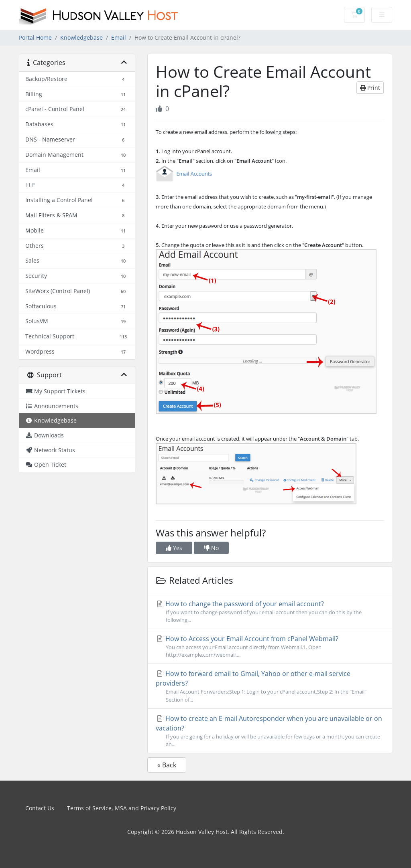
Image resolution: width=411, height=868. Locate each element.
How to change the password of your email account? (270, 612)
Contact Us (40, 808)
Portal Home (35, 37)
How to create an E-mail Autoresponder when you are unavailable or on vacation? (270, 731)
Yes (174, 548)
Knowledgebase (81, 37)
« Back (167, 765)
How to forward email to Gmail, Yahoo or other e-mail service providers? (270, 686)
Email (119, 37)
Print (370, 88)
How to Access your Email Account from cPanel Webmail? (270, 646)
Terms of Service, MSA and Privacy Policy (122, 808)
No (211, 548)
